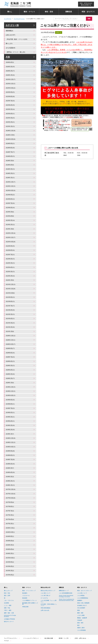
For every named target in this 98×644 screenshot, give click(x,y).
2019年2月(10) (20, 419)
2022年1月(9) (20, 275)
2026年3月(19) (20, 70)
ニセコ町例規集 (81, 614)
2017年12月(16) (20, 476)
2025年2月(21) (20, 123)
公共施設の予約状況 (9, 602)
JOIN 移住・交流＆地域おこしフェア (49, 588)
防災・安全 (7, 576)
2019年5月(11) (20, 406)
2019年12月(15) (20, 378)
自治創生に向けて (82, 589)
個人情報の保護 (50, 622)
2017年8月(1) (20, 493)
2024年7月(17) (20, 152)
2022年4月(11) (20, 263)
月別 (20, 59)
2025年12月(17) (20, 82)
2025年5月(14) (20, 111)
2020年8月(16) (20, 345)
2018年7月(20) (20, 447)
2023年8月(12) (20, 197)
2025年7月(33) (20, 103)
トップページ (8, 19)
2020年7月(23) (20, 349)
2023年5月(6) (20, 209)
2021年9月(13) (20, 292)
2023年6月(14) (20, 205)
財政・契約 (80, 606)
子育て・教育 (8, 594)
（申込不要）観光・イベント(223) (20, 41)
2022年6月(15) (20, 254)
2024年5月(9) (20, 160)
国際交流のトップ (64, 574)
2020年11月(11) (20, 333)
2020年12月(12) (20, 328)
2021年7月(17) (20, 300)
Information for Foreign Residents (10, 599)
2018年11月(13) (20, 431)
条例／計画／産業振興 (83, 586)
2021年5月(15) (20, 308)
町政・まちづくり (88, 12)
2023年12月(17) (20, 181)
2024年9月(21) (20, 144)
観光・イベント (29, 12)
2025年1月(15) (20, 127)
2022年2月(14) (20, 271)
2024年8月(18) (20, 148)
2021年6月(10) (20, 304)
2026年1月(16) (20, 78)
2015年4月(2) (20, 558)
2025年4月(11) (20, 115)
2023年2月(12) (20, 222)
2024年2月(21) (20, 172)
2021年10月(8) (20, 287)
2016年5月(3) (20, 530)
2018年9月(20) (20, 439)
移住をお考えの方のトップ (48, 574)
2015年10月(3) (20, 542)
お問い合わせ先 (45, 594)
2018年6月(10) (20, 452)
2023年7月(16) (20, 201)
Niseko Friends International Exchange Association (66, 579)
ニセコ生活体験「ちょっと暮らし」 (49, 584)
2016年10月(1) (20, 517)
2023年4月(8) (20, 213)
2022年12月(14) (20, 230)
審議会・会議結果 (82, 601)
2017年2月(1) (20, 509)
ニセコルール (26, 579)
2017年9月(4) (20, 489)
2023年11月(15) (20, 185)
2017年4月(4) (20, 505)
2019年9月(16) (20, 390)
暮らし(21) (20, 45)
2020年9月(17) (20, 341)
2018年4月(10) (20, 460)
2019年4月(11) (20, 411)
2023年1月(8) (20, 226)
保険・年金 (7, 591)
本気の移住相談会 (46, 591)
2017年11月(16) (20, 480)
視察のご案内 (81, 611)
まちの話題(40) (20, 49)
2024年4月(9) (20, 164)
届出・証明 (7, 579)
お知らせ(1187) (20, 37)
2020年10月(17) (20, 337)
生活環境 (6, 586)
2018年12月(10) (20, 427)
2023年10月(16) (20, 189)
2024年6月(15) (20, 156)
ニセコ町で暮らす (46, 579)
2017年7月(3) (20, 497)
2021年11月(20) (20, 283)
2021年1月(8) (20, 324)
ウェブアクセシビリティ (12, 622)
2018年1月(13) (20, 472)
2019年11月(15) (20, 382)
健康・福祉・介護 (9, 596)
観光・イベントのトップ (29, 574)
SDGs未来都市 (81, 591)
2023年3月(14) (20, 218)
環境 (78, 594)
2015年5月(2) (20, 554)
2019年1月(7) (20, 423)
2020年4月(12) (20, 361)
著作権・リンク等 (65, 622)
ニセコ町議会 (81, 579)
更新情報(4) (20, 33)
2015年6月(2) (20, 550)
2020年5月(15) (20, 357)
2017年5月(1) (20, 501)
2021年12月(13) (20, 279)
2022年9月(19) (20, 242)
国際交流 (69, 12)
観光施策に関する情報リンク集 (30, 587)
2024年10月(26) (20, 140)
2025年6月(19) (20, 107)
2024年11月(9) (20, 135)
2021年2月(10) (20, 320)
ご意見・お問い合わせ (81, 622)
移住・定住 (49, 12)
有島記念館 (25, 590)
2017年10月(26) (20, 484)
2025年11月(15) (20, 86)
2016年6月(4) (20, 525)
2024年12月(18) (20, 131)
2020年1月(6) (20, 374)
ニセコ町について (46, 576)
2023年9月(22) (20, 193)
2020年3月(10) (20, 365)
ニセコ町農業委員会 (83, 581)
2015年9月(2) (20, 546)
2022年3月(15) (20, 267)
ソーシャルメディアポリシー (32, 622)
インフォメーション (19, 19)
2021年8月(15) (20, 296)
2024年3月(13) (20, 168)
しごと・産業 (8, 589)
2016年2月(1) (20, 538)
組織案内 (80, 584)
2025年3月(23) (20, 119)
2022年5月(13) (20, 259)
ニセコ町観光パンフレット (30, 584)
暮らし (10, 12)
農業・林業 (80, 596)
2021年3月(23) (20, 316)
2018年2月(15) (20, 468)
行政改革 (80, 604)
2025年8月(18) (20, 99)
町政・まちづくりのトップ (85, 574)
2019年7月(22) (20, 398)
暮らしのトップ (8, 574)
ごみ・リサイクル (9, 584)
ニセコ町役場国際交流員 (66, 576)
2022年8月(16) (20, 246)
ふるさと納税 (81, 599)
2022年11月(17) (20, 234)
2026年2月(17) (20, 74)
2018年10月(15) (20, 435)
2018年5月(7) (20, 456)
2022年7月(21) (20, 250)
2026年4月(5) (20, 66)
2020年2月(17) (20, 369)
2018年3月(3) (20, 464)
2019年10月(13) (20, 386)
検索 (90, 19)
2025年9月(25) (20, 94)
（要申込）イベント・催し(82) (20, 53)
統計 (78, 609)
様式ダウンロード (9, 605)
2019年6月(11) (20, 402)
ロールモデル (44, 581)
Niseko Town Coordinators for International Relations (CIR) (66, 583)
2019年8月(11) (20, 394)
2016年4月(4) (20, 534)
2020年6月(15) (20, 353)
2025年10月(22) (20, 90)
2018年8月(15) (20, 443)
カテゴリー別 (20, 26)
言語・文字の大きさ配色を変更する (86, 4)
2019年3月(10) (20, 415)
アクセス (8, 624)
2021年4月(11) (20, 312)
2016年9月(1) (20, 521)
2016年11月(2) (20, 513)
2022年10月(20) (20, 238)
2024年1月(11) (20, 177)
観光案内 (25, 576)
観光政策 (25, 581)
